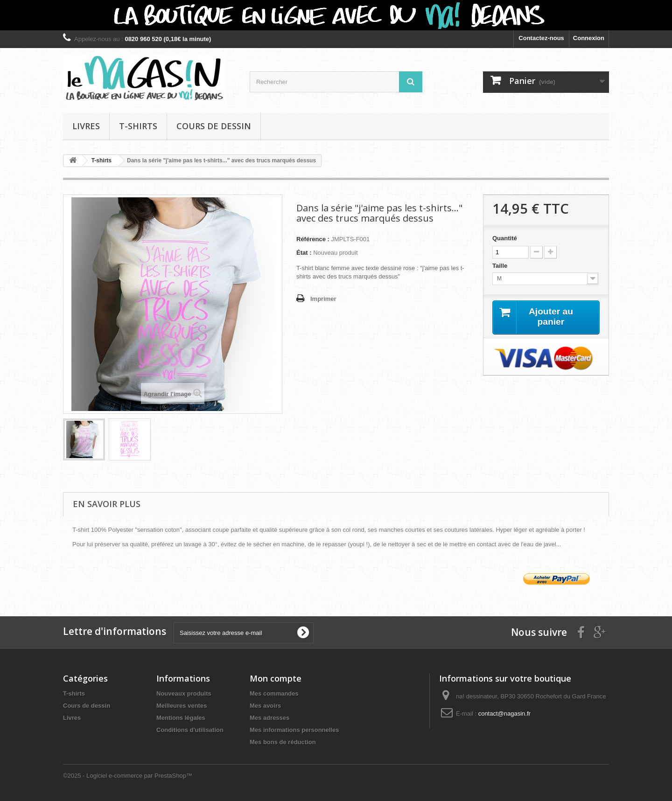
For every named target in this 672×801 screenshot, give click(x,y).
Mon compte (276, 678)
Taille (501, 266)
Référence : (313, 239)
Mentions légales (181, 718)
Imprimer (323, 299)
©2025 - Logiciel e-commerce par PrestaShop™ (128, 776)
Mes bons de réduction (283, 742)
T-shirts (138, 126)
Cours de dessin (214, 126)
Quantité (505, 238)
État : (304, 253)
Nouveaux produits (184, 693)
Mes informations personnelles (294, 730)
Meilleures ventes (182, 706)
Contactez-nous (541, 38)
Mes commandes (274, 693)
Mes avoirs (265, 706)
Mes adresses (269, 718)
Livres (86, 126)
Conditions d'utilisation (190, 730)
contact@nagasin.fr (504, 714)
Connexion (589, 38)
